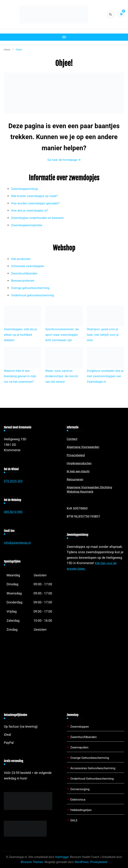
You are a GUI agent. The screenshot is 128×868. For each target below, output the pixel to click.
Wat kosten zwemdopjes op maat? (36, 196)
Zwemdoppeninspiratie (27, 225)
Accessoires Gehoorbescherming (94, 768)
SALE (74, 820)
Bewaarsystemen (23, 280)
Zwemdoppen (80, 726)
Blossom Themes (32, 862)
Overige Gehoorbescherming (91, 758)
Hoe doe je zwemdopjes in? (31, 210)
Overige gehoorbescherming (31, 288)
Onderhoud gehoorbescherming (34, 295)
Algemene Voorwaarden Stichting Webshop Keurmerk (91, 490)
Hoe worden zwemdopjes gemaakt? (37, 203)
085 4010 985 (14, 512)
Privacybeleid (76, 455)
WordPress (82, 862)
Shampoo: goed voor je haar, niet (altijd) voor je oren (104, 335)
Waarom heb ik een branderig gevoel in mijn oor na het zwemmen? (21, 376)
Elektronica (78, 799)
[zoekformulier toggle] (111, 14)
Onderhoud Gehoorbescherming (93, 778)
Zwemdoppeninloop (25, 189)
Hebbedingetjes (82, 810)
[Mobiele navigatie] (64, 37)
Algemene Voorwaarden (84, 447)
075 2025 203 (14, 481)
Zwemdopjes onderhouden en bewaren (39, 218)
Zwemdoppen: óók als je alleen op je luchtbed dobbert (21, 335)
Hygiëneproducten (80, 463)
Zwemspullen (80, 747)
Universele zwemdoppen (29, 266)
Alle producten (21, 259)
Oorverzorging (81, 789)
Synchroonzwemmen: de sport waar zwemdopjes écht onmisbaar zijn (63, 335)
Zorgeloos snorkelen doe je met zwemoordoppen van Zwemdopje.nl (104, 376)
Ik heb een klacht (79, 471)
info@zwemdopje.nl (18, 543)
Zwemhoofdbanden (25, 273)
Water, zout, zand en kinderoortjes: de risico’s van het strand (62, 376)
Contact (72, 439)
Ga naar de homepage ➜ (64, 160)
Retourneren (76, 479)
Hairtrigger (62, 857)
